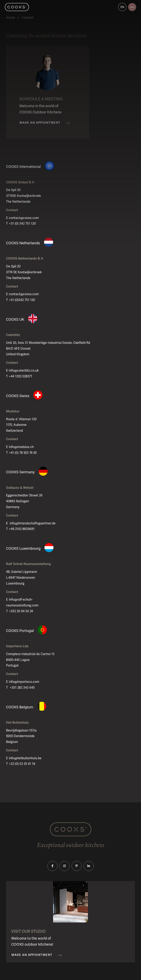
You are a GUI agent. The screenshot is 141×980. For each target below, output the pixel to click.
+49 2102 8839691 (22, 529)
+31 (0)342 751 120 (22, 300)
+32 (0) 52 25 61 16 (22, 764)
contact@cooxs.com (24, 218)
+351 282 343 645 (22, 688)
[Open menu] (132, 7)
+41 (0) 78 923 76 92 (23, 453)
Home (10, 18)
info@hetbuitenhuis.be (25, 758)
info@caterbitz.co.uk (24, 370)
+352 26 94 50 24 (21, 611)
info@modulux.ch (21, 447)
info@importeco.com (24, 682)
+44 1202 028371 (21, 376)
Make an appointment (40, 123)
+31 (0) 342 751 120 (22, 223)
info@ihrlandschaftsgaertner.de (32, 523)
